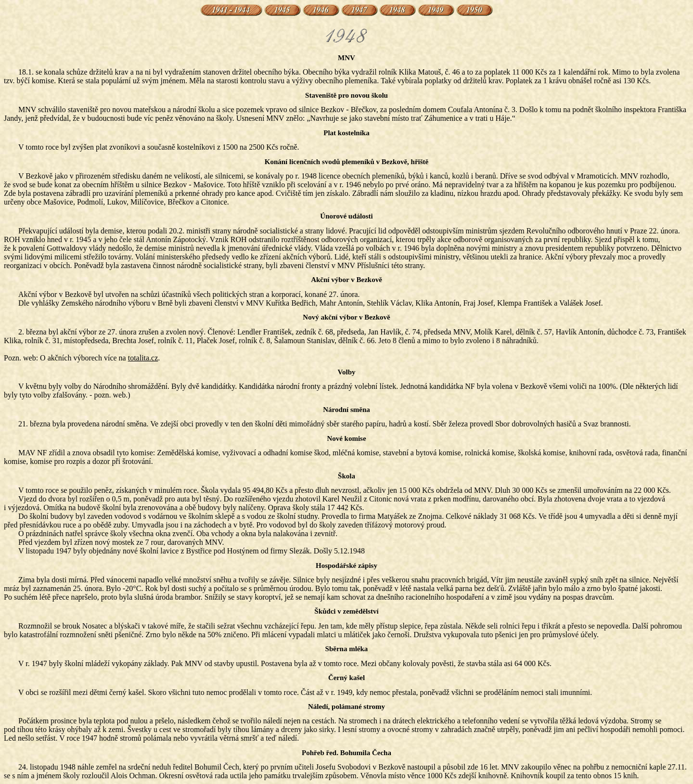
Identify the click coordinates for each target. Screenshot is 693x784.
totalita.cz (143, 358)
